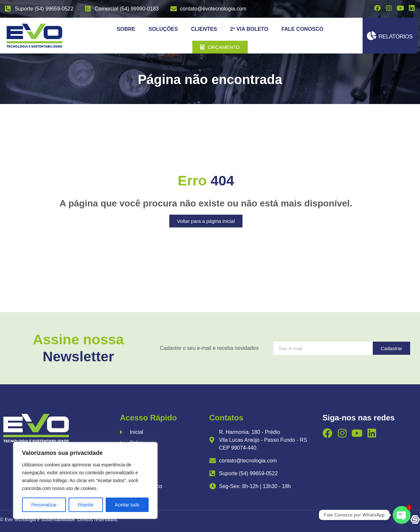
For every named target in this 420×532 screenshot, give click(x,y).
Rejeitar (86, 505)
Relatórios (396, 37)
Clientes (204, 29)
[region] (85, 480)
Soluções (163, 29)
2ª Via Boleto (249, 29)
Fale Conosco (303, 29)
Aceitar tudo (127, 505)
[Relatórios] (372, 36)
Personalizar (44, 505)
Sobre (126, 29)
